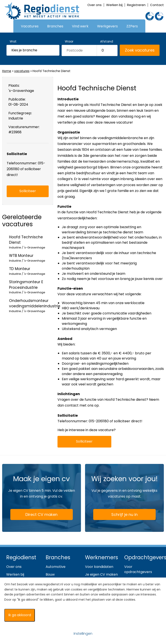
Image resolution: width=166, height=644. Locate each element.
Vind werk (80, 26)
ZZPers (132, 26)
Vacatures (30, 26)
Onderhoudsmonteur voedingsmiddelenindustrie (35, 306)
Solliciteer (84, 441)
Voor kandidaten (99, 567)
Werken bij (114, 5)
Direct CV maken (35, 515)
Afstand (107, 41)
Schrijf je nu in (124, 514)
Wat (13, 41)
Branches (55, 26)
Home (7, 71)
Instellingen (83, 634)
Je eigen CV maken (101, 574)
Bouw (50, 574)
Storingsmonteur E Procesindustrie (31, 287)
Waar (69, 41)
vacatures (22, 71)
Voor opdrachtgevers (138, 569)
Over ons (95, 5)
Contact (157, 5)
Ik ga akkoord (20, 615)
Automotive (56, 567)
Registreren (136, 5)
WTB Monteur (31, 258)
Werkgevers (107, 26)
